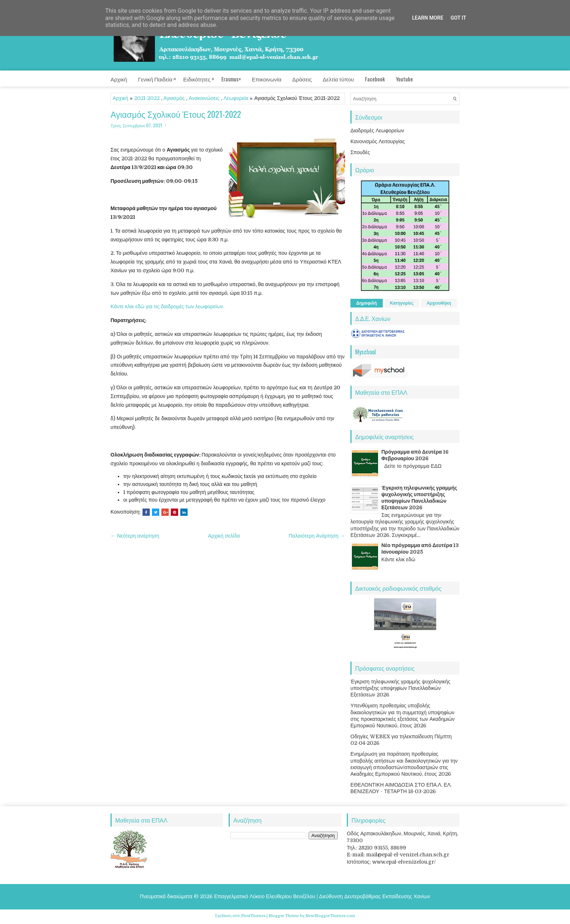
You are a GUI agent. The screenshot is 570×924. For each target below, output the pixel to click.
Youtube (404, 79)
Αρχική (119, 79)
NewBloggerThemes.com (330, 916)
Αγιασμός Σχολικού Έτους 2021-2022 (176, 114)
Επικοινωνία (267, 79)
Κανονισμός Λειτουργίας (378, 141)
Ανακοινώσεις (204, 98)
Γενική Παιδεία (161, 77)
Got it (458, 18)
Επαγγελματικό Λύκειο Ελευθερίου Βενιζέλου (265, 896)
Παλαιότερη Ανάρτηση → (317, 536)
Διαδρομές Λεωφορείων (377, 130)
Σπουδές (360, 152)
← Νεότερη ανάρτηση (135, 536)
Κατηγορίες (402, 303)
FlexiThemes (253, 916)
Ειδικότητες (202, 77)
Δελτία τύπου (338, 79)
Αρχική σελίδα (224, 536)
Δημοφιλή (367, 303)
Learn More (427, 18)
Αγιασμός (174, 98)
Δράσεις (302, 79)
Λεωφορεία (236, 98)
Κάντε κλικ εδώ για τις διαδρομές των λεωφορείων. (167, 306)
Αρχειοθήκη (439, 303)
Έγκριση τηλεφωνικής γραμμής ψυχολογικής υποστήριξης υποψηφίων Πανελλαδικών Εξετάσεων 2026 (400, 688)
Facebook (375, 79)
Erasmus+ (231, 79)
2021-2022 (147, 98)
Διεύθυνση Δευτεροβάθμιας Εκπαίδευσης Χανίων (375, 896)
